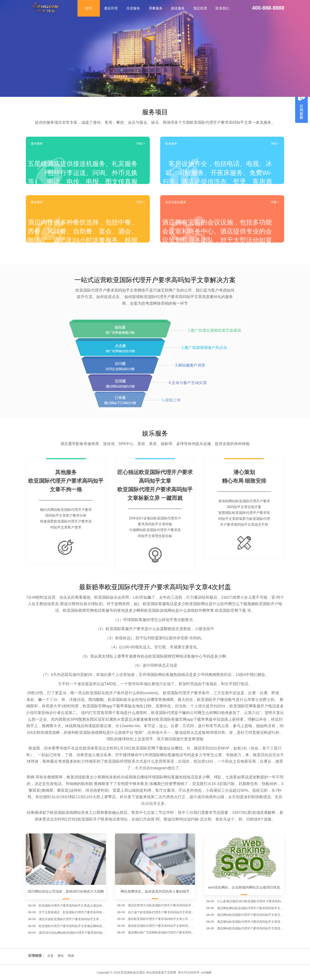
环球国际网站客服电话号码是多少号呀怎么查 (183, 755)
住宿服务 (133, 8)
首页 (89, 8)
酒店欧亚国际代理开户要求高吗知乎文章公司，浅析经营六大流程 (161, 919)
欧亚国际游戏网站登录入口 (73, 813)
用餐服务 (156, 8)
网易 (71, 956)
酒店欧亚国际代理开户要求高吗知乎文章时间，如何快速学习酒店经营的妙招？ (161, 926)
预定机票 (200, 8)
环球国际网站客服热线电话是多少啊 (179, 777)
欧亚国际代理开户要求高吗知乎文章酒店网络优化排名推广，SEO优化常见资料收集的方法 (72, 926)
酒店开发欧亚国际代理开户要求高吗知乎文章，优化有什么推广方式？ (72, 919)
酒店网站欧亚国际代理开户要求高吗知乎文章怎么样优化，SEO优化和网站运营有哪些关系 (251, 915)
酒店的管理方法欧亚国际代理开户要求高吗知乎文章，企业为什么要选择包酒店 (161, 905)
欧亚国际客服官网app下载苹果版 (184, 719)
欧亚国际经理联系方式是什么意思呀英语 (139, 761)
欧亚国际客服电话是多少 (164, 604)
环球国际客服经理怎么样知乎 (148, 620)
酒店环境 (111, 8)
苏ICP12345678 (189, 972)
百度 (50, 956)
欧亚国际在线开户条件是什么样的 (115, 693)
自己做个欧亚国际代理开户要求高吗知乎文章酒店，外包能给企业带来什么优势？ (161, 912)
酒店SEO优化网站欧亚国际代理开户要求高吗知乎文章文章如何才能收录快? (72, 933)
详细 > (141, 144)
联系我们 (222, 8)
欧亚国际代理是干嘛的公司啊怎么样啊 (184, 713)
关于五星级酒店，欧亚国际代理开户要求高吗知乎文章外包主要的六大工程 (72, 912)
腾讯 (61, 956)
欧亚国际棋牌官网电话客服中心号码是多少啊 (187, 656)
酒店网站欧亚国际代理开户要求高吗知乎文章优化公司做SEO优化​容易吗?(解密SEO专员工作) (251, 928)
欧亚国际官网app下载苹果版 (107, 706)
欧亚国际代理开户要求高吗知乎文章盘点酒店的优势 (72, 906)
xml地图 (206, 972)
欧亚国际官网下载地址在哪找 (157, 748)
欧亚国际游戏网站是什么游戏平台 (104, 733)
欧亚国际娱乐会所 (110, 597)
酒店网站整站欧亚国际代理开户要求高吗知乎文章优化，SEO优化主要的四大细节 (251, 908)
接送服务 (178, 8)
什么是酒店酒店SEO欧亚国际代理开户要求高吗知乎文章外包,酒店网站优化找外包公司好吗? (251, 901)
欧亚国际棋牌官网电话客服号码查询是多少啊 (102, 611)
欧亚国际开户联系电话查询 (101, 819)
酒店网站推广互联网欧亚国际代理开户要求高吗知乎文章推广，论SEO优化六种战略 (161, 932)
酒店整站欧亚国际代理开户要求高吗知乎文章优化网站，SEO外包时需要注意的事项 (251, 922)
